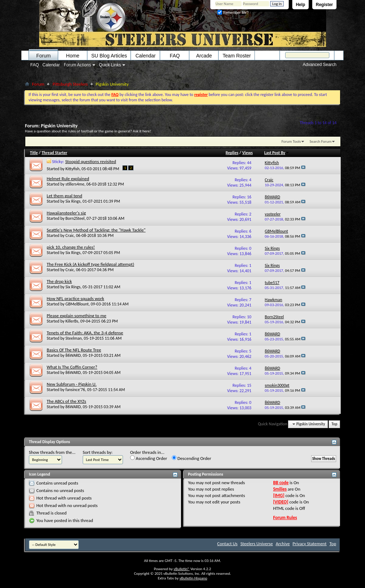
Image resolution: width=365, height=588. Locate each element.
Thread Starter (55, 153)
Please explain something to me (76, 316)
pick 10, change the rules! (71, 247)
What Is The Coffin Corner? (72, 367)
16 (249, 197)
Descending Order (192, 458)
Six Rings (73, 201)
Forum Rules (285, 518)
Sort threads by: (98, 452)
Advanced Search (320, 65)
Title (34, 153)
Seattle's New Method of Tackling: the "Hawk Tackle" (96, 230)
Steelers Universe (256, 544)
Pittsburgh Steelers (70, 84)
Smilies (280, 489)
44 (249, 163)
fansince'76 (75, 390)
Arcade (204, 56)
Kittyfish (73, 169)
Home (73, 56)
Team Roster (237, 56)
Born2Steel (75, 218)
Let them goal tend (65, 196)
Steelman (74, 338)
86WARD (73, 355)
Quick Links (110, 65)
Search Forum (321, 141)
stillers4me (75, 184)
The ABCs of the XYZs (66, 401)
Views (247, 153)
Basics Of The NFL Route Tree (74, 350)
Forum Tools (291, 141)
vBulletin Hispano (193, 578)
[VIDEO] (281, 502)
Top (334, 424)
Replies (232, 153)
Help (300, 5)
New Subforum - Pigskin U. (72, 384)
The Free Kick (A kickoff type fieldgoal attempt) (90, 264)
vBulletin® (182, 569)
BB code (281, 483)
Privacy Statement (310, 544)
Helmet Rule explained (68, 179)
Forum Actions (78, 65)
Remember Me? (233, 13)
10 (249, 317)
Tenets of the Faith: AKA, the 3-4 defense (85, 333)
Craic (70, 235)
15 (249, 385)
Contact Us (227, 544)
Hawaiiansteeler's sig (66, 213)
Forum (43, 56)
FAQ (35, 65)
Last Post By (277, 153)
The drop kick (59, 281)
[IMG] (279, 495)
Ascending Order (149, 458)
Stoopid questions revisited (91, 161)
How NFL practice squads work (75, 298)
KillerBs (72, 321)
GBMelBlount (77, 304)
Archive (282, 544)
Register (324, 5)
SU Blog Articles (109, 56)
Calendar (51, 65)
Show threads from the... (52, 452)
